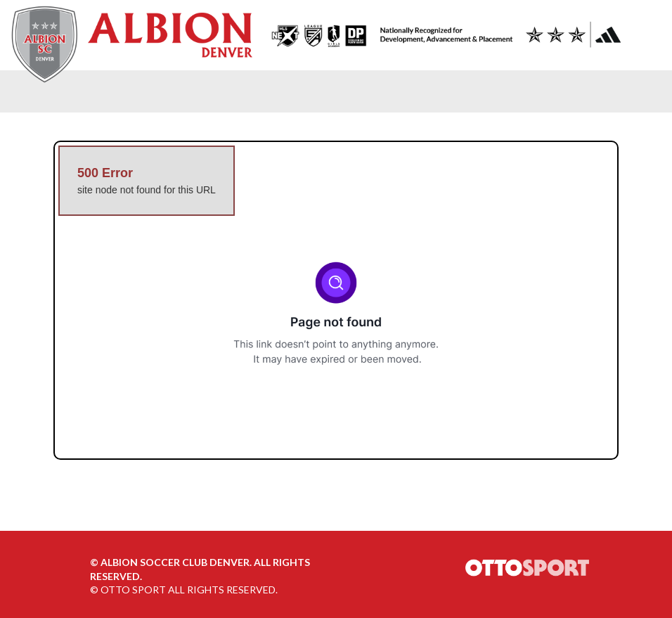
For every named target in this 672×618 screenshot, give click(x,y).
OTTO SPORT (133, 590)
